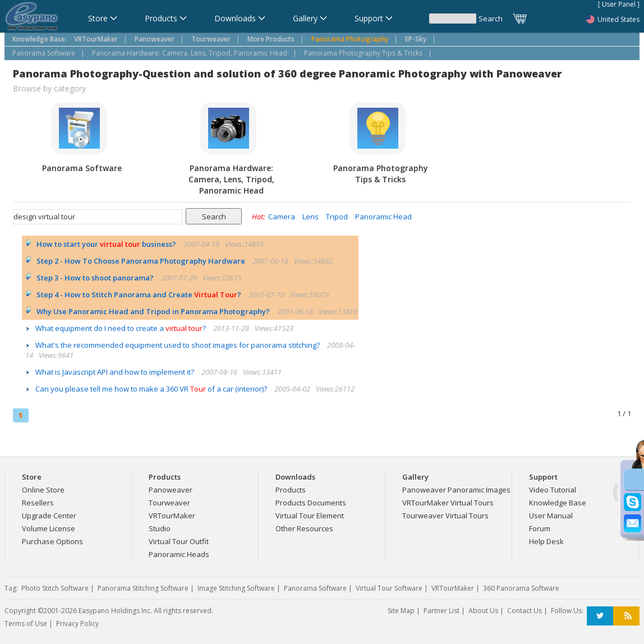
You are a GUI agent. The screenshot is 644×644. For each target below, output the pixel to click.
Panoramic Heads (179, 554)
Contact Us (525, 611)
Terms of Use (26, 624)
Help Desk (546, 541)
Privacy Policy (77, 624)
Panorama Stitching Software (143, 588)
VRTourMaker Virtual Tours (448, 503)
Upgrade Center (49, 516)
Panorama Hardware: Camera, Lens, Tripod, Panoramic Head (190, 53)
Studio (160, 528)
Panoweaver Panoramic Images (456, 490)
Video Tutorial (553, 490)
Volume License (49, 528)
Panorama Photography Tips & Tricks (363, 53)
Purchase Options (52, 541)
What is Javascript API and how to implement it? (116, 372)
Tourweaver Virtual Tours (445, 516)
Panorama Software (44, 53)
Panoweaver (171, 490)
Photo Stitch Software (55, 588)
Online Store (43, 490)
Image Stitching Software (236, 588)
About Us (483, 611)
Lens (311, 217)
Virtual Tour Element (310, 516)
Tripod (337, 217)
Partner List (441, 611)
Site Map (401, 611)
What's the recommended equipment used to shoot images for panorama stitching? (178, 345)
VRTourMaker (172, 516)
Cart (521, 19)
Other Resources (304, 528)
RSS (626, 616)
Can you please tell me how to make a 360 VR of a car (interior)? (152, 389)
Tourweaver (169, 503)
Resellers (38, 503)
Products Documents (311, 503)
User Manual (551, 516)
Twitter (600, 616)
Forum (540, 528)
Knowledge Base (558, 503)
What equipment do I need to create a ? (121, 328)
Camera (282, 217)
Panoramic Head (383, 217)
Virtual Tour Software (389, 588)
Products (291, 490)
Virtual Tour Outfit (179, 541)
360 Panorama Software (521, 588)
